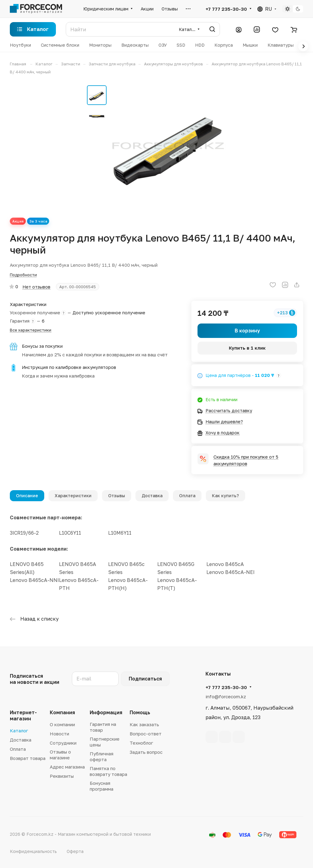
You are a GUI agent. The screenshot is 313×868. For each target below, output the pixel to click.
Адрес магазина (67, 767)
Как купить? (225, 496)
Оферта (75, 851)
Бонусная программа (102, 786)
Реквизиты (62, 776)
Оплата (187, 496)
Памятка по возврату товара (108, 771)
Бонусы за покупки (42, 346)
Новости (59, 734)
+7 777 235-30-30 (226, 9)
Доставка (152, 496)
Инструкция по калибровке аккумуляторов (69, 367)
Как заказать (144, 724)
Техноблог (141, 743)
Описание (27, 496)
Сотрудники (63, 743)
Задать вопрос (146, 752)
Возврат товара (28, 758)
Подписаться (145, 679)
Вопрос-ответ (146, 734)
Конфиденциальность (33, 851)
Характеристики (73, 496)
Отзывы (117, 496)
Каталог (19, 730)
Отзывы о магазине (60, 755)
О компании (62, 724)
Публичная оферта (102, 756)
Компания (62, 712)
